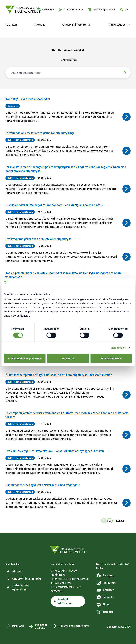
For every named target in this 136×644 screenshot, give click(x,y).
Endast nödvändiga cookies (25, 359)
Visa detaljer (118, 348)
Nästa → (122, 521)
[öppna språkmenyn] (46, 10)
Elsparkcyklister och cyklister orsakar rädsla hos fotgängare (43, 485)
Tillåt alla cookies (111, 359)
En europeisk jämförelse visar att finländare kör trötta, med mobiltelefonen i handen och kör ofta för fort (67, 415)
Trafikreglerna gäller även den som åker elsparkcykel (39, 239)
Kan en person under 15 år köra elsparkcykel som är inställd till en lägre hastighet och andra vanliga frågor (64, 275)
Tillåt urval (68, 359)
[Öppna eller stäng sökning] (124, 10)
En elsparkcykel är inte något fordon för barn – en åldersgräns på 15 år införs (54, 205)
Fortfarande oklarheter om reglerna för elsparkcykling (40, 133)
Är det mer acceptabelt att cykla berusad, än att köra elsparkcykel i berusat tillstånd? (59, 375)
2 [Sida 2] (110, 521)
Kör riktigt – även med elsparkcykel (28, 99)
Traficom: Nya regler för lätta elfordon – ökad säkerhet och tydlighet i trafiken (55, 451)
